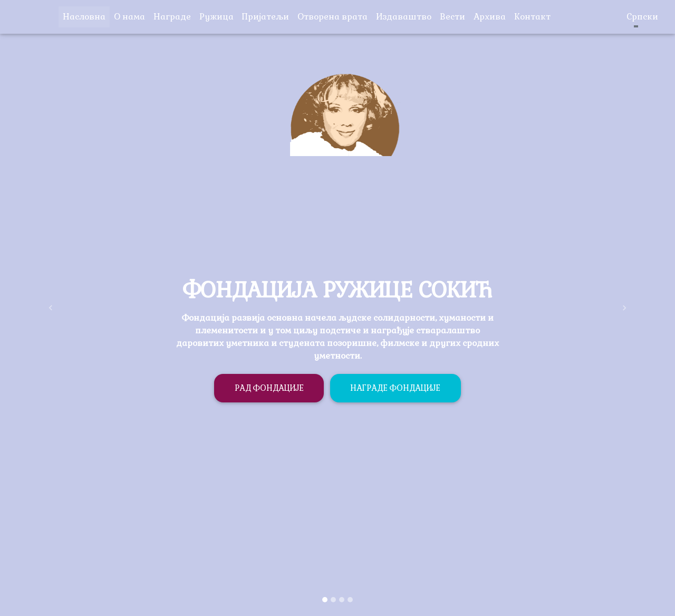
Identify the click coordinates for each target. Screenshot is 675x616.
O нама (129, 17)
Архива (492, 16)
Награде (172, 17)
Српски (636, 17)
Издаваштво (406, 16)
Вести (455, 16)
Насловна (86, 16)
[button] (51, 308)
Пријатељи (268, 16)
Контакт (534, 16)
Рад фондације (269, 388)
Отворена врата (335, 16)
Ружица (219, 16)
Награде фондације (395, 388)
